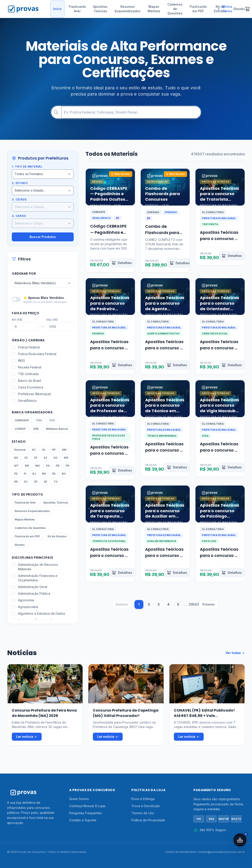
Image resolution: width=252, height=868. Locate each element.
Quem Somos (79, 799)
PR (67, 466)
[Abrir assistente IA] (240, 840)
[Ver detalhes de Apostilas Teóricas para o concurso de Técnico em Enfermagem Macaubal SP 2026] (177, 467)
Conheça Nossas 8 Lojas (87, 806)
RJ (34, 474)
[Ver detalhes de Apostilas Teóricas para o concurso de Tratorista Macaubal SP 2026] (232, 256)
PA (48, 466)
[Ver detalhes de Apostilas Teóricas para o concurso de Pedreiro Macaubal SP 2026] (122, 365)
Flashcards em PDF (198, 9)
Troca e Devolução (146, 806)
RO (64, 474)
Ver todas (235, 653)
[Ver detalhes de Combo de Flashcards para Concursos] (180, 263)
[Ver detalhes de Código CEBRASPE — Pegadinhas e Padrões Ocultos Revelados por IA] (122, 263)
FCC (52, 420)
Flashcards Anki (77, 9)
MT (16, 466)
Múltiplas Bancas (57, 429)
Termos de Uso (143, 813)
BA (16, 458)
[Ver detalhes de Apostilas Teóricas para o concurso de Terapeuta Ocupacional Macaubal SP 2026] (122, 573)
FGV (39, 420)
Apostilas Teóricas (100, 9)
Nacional (20, 450)
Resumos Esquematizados (128, 9)
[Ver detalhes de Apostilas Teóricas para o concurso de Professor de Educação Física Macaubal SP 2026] (122, 470)
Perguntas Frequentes (86, 813)
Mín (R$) (17, 320)
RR (16, 482)
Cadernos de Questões (175, 9)
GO (56, 458)
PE (16, 474)
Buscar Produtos (43, 237)
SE (46, 482)
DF (36, 458)
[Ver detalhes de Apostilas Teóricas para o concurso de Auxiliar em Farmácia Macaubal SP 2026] (177, 573)
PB (58, 466)
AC (34, 450)
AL (44, 450)
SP (36, 482)
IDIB (36, 429)
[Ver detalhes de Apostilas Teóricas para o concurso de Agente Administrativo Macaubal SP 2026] (177, 365)
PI (25, 474)
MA (66, 458)
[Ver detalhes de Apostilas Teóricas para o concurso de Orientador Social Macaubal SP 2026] (232, 365)
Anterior (122, 604)
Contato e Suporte (83, 820)
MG (38, 466)
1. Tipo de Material (27, 167)
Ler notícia (27, 737)
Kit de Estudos (57, 536)
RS (54, 474)
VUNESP (20, 429)
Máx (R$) (52, 320)
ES (46, 458)
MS (27, 466)
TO (56, 482)
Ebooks (20, 545)
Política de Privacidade (148, 820)
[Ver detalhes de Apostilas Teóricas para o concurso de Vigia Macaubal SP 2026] (232, 467)
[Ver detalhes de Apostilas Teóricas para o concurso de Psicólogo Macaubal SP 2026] (232, 573)
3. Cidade (19, 199)
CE (26, 458)
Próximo (208, 604)
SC (26, 482)
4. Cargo (19, 216)
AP (54, 450)
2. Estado (20, 183)
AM (64, 450)
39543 (193, 604)
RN (44, 474)
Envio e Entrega (143, 799)
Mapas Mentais (154, 9)
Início (57, 9)
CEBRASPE (22, 420)
